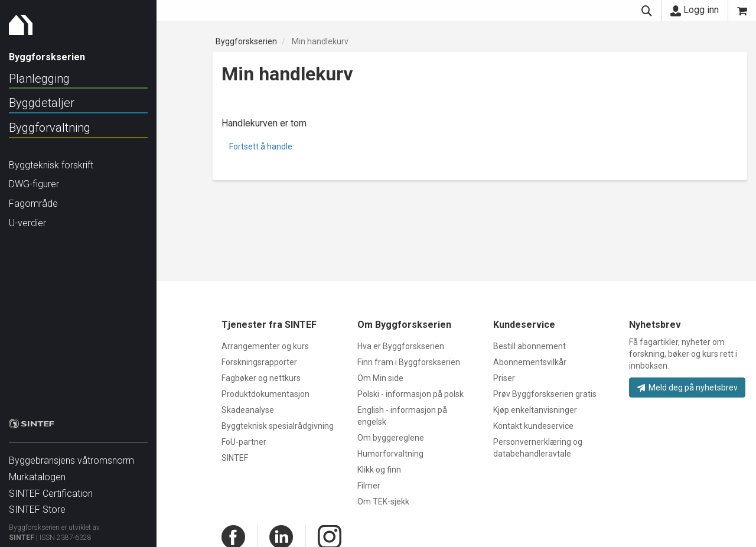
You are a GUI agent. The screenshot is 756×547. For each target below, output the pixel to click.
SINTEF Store (37, 504)
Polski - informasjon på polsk (410, 394)
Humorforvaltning (390, 454)
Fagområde (33, 204)
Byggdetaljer (42, 103)
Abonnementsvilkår (530, 362)
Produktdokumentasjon (265, 394)
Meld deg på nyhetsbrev (687, 388)
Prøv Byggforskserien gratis (545, 394)
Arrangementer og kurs (265, 346)
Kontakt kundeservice (533, 426)
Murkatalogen (37, 471)
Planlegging (39, 79)
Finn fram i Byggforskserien (409, 362)
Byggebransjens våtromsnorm (71, 455)
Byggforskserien (246, 41)
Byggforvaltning (50, 128)
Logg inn (695, 10)
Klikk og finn (379, 470)
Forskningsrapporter (259, 362)
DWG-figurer (34, 184)
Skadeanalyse (248, 410)
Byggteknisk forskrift (51, 165)
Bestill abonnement (529, 346)
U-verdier (27, 223)
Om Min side (380, 378)
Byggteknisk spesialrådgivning (278, 426)
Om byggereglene (391, 438)
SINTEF (22, 532)
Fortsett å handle (261, 146)
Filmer (369, 486)
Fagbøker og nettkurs (261, 378)
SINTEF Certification (51, 488)
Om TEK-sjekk (383, 502)
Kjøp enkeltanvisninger (535, 410)
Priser (504, 378)
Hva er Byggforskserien (401, 346)
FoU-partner (244, 442)
